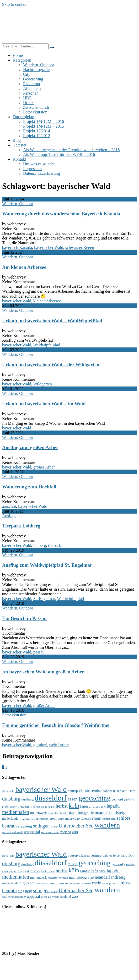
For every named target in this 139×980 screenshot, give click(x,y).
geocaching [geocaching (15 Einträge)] (95, 798)
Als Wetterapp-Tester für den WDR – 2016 (59, 154)
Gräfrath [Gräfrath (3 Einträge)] (35, 807)
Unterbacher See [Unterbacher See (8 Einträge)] (76, 826)
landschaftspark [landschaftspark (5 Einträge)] (93, 806)
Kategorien (22, 60)
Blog (17, 140)
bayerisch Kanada (17, 247)
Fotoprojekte (23, 117)
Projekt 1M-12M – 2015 (44, 126)
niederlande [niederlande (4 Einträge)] (10, 818)
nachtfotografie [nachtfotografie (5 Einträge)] (81, 812)
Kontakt (19, 159)
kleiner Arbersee (47, 301)
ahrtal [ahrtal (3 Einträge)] (5, 791)
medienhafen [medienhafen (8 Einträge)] (16, 812)
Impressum (32, 169)
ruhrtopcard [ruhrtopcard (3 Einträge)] (109, 819)
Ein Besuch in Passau (24, 618)
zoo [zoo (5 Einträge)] (75, 832)
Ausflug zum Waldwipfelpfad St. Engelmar (47, 565)
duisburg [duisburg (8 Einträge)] (11, 799)
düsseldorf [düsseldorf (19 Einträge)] (51, 798)
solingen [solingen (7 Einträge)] (41, 826)
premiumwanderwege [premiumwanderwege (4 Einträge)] (64, 818)
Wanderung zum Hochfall (29, 487)
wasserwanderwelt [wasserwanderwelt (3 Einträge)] (12, 832)
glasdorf (40, 745)
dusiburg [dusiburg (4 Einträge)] (28, 799)
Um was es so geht (39, 164)
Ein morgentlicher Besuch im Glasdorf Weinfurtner (56, 725)
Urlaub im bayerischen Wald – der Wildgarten (51, 365)
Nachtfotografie (36, 70)
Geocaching (33, 79)
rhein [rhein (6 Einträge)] (97, 818)
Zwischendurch (36, 107)
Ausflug (9, 516)
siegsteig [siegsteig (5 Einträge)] (25, 826)
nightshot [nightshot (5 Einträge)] (27, 818)
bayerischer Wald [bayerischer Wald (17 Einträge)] (41, 789)
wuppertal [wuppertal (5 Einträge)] (32, 832)
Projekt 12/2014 (37, 131)
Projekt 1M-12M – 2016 (44, 121)
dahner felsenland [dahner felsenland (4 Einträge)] (115, 791)
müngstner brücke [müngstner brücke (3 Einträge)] (58, 813)
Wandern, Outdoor (39, 65)
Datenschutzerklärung (41, 173)
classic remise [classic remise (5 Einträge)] (90, 790)
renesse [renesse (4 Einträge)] (86, 818)
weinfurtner (59, 745)
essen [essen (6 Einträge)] (73, 799)
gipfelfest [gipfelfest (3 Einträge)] (129, 800)
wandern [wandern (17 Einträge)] (107, 825)
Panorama (31, 84)
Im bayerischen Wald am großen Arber (43, 672)
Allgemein (32, 88)
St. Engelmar (44, 599)
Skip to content (15, 4)
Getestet (19, 145)
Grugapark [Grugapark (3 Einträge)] (24, 807)
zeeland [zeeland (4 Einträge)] (66, 832)
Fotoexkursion (35, 112)
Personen (31, 93)
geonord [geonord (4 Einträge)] (117, 799)
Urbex (28, 103)
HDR (28, 98)
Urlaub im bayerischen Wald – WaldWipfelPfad (52, 321)
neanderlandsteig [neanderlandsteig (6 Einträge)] (110, 812)
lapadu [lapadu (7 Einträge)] (113, 806)
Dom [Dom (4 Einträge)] (132, 791)
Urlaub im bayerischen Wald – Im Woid (44, 404)
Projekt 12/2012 (37, 136)
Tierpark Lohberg (21, 526)
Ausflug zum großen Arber (30, 447)
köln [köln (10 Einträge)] (74, 806)
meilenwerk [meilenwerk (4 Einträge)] (38, 813)
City (27, 74)
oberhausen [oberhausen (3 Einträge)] (42, 819)
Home (18, 55)
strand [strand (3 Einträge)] (54, 827)
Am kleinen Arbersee (24, 267)
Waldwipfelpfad (47, 345)
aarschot (9, 506)
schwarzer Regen (80, 247)
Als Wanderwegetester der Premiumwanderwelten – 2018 (71, 150)
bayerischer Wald (49, 247)
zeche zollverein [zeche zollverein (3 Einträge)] (50, 832)
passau (39, 652)
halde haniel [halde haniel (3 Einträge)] (48, 807)
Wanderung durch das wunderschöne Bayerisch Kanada (61, 214)
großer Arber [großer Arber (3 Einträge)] (9, 807)
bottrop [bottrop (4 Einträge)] (73, 791)
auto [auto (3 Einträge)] (12, 791)
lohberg (40, 545)
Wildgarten (43, 384)
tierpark (55, 545)
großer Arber (44, 467)
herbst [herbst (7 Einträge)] (62, 806)
